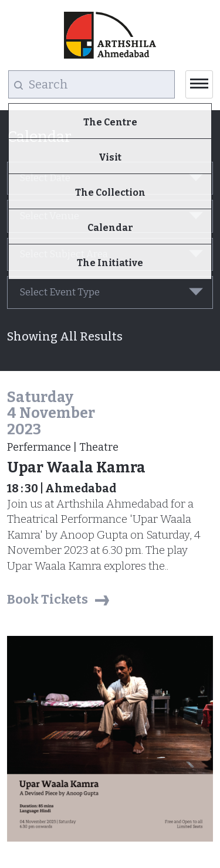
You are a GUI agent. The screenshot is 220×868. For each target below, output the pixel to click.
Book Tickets (48, 599)
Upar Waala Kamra (76, 468)
